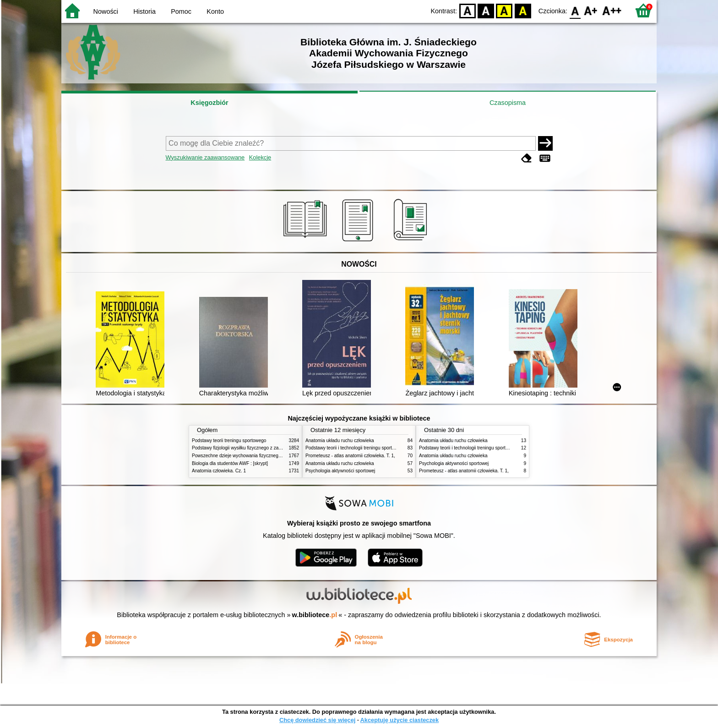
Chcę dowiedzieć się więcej (317, 720)
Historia (144, 11)
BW (486, 10)
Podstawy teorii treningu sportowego (229, 441)
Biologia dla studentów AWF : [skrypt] (230, 463)
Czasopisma (508, 103)
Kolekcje (260, 157)
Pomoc (181, 11)
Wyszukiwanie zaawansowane (205, 157)
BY (523, 10)
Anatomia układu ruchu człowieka (340, 441)
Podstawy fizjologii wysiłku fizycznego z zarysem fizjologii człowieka (261, 448)
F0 (575, 10)
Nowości (106, 11)
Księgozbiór (209, 103)
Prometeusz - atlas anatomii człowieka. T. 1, (350, 456)
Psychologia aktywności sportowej (340, 471)
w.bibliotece (315, 615)
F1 (591, 10)
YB (504, 10)
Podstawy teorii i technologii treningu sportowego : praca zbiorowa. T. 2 (378, 448)
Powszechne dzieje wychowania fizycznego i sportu (245, 456)
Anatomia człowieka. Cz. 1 (219, 471)
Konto (215, 11)
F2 (612, 10)
